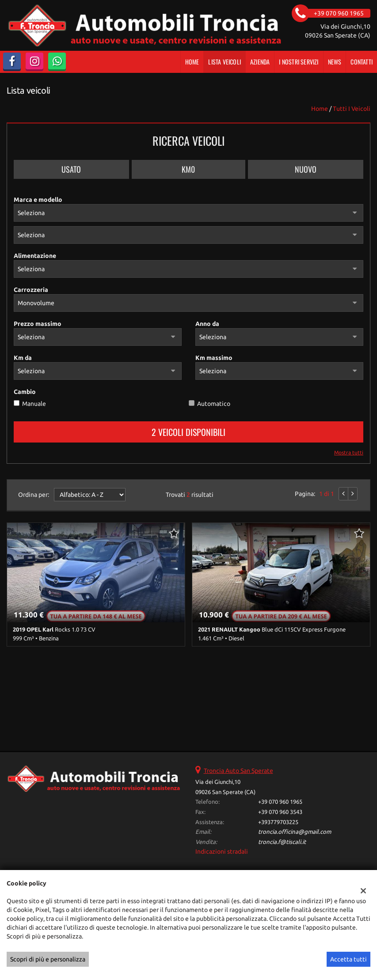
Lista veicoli (225, 62)
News (335, 62)
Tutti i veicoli (352, 109)
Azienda (260, 62)
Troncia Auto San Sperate (238, 771)
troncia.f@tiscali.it (282, 842)
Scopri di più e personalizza (48, 959)
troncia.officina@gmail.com (295, 832)
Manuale (34, 404)
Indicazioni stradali (222, 851)
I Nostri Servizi (299, 62)
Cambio (25, 392)
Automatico (214, 404)
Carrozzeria (31, 290)
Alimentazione (35, 256)
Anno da (207, 324)
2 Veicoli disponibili (188, 432)
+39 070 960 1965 (280, 802)
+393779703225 (278, 822)
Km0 (188, 169)
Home (192, 62)
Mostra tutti (349, 452)
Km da (23, 358)
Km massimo (214, 358)
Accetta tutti (348, 959)
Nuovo (306, 169)
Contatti (362, 62)
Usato (71, 169)
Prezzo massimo (38, 324)
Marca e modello (38, 200)
